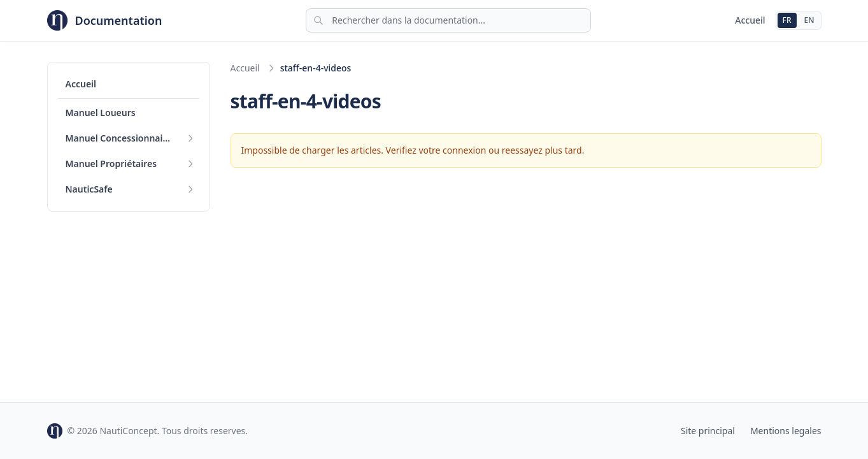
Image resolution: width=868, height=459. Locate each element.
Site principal (708, 431)
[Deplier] (190, 138)
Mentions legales (786, 431)
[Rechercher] (448, 20)
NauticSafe (89, 189)
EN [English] (809, 20)
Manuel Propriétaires (111, 164)
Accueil (750, 20)
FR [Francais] (787, 20)
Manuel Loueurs (101, 113)
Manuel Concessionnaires (121, 138)
